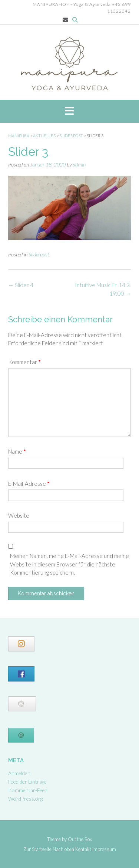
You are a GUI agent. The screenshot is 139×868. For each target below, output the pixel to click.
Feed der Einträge (27, 782)
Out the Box (80, 839)
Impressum (104, 849)
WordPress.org (25, 799)
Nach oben (63, 849)
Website (19, 515)
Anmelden (19, 773)
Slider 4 (21, 285)
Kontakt (83, 849)
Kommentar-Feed (28, 790)
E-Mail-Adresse (29, 484)
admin (79, 164)
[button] (69, 111)
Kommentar (24, 362)
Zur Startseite (37, 849)
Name (17, 451)
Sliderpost (39, 254)
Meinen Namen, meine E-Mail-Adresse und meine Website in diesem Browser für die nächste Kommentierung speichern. (69, 564)
